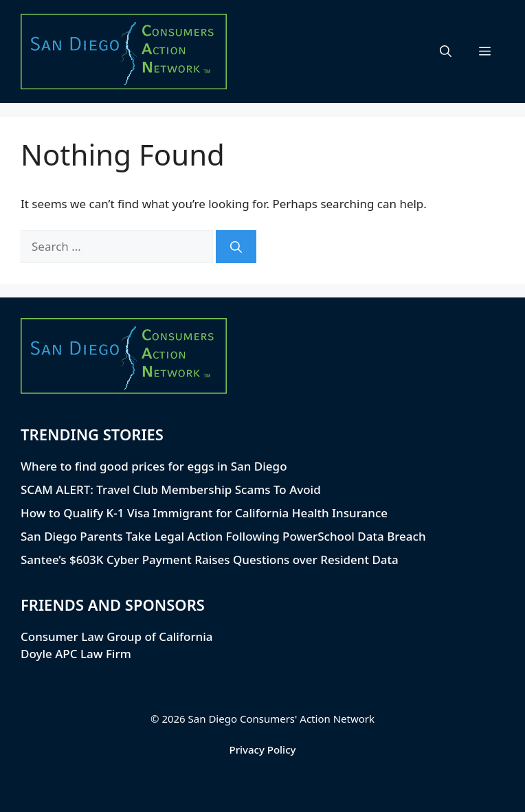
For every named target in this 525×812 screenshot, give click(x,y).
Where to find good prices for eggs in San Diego (154, 466)
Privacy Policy (263, 749)
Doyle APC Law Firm (76, 654)
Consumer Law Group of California (117, 636)
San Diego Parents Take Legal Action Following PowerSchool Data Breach (223, 536)
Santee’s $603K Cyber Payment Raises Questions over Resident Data (210, 560)
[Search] (236, 247)
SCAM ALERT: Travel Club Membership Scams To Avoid (171, 489)
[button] (446, 52)
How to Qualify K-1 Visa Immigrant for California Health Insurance (204, 513)
